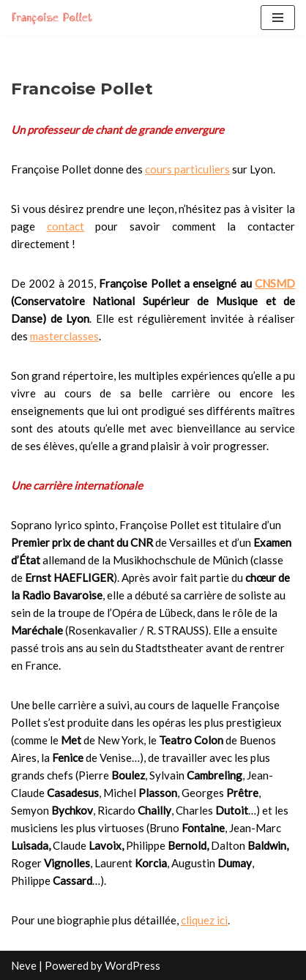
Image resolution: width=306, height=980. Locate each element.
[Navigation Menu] (278, 18)
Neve (24, 965)
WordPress (133, 965)
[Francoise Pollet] (55, 18)
